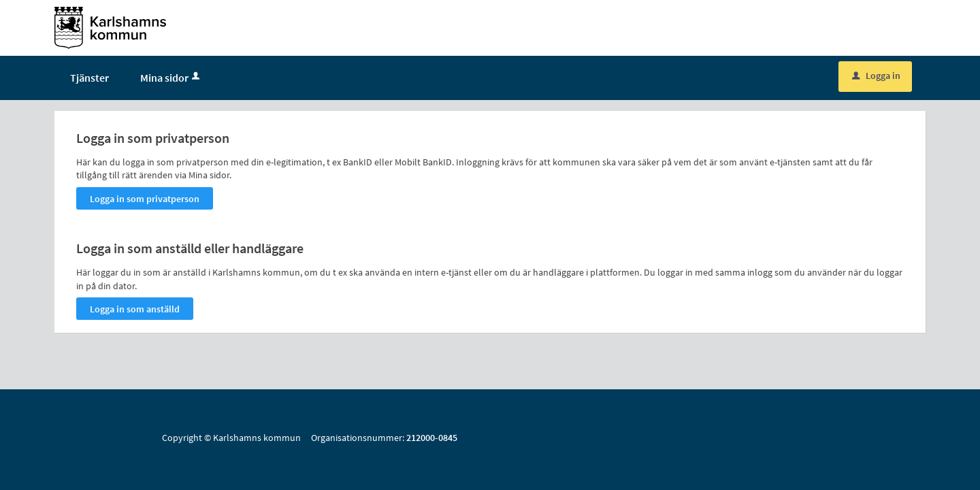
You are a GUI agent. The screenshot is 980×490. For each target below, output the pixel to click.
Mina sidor (171, 83)
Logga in (876, 81)
